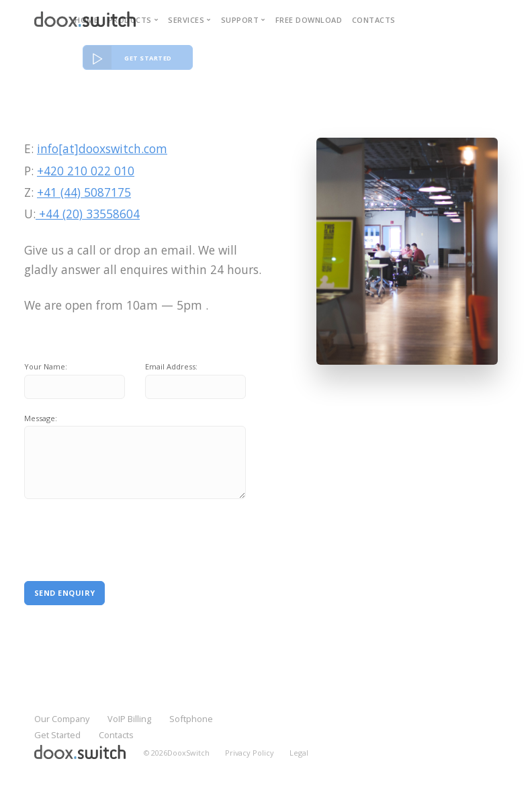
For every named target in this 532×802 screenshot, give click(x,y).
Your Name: (46, 366)
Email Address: (171, 366)
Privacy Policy (250, 753)
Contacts (374, 20)
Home (86, 20)
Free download (309, 20)
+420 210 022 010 (86, 171)
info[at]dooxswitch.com (102, 148)
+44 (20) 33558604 (88, 214)
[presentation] (116, 533)
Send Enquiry (65, 593)
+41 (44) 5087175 (84, 192)
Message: (41, 418)
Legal (299, 753)
